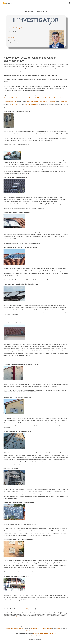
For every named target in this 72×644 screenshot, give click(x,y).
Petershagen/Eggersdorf (10, 101)
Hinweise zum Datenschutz (36, 636)
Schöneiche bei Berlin (42, 98)
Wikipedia (29, 609)
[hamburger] (70, 3)
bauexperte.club (53, 634)
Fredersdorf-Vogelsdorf (30, 98)
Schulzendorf (34, 105)
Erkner (51, 98)
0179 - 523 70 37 (11, 38)
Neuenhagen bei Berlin (33, 101)
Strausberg (64, 101)
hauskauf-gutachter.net (44, 634)
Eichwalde (14, 105)
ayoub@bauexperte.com (13, 40)
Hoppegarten (44, 101)
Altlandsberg (52, 101)
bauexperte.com (36, 634)
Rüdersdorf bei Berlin (10, 98)
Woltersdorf (19, 98)
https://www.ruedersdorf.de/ (11, 617)
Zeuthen (27, 105)
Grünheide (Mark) (59, 98)
